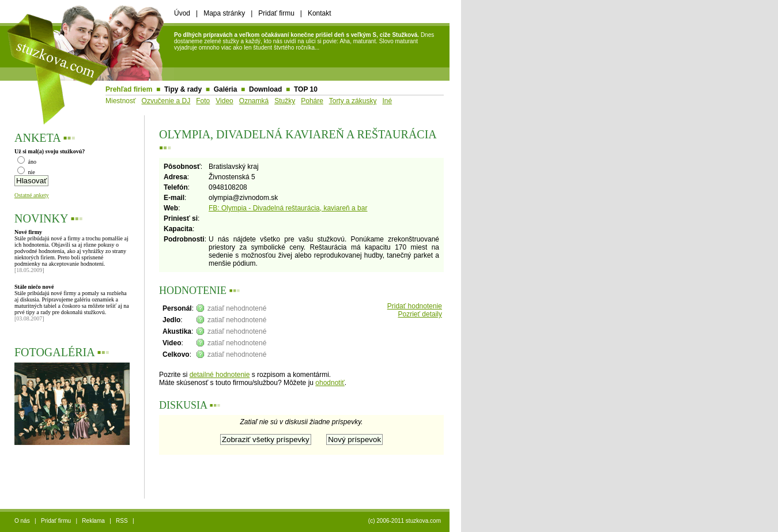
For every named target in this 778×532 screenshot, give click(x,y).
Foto (203, 101)
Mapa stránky (224, 13)
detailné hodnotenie (220, 375)
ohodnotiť (330, 383)
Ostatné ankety (32, 195)
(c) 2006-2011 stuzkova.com (405, 521)
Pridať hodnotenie (415, 306)
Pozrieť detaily (420, 314)
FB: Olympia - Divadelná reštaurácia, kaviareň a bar (288, 208)
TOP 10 (306, 89)
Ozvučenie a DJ (166, 101)
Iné (387, 101)
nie (26, 172)
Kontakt (320, 13)
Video (224, 101)
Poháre (312, 101)
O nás (22, 521)
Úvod (182, 13)
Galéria (226, 89)
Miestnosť (121, 101)
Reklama (93, 521)
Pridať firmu (276, 13)
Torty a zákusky (353, 101)
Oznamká (254, 101)
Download (265, 89)
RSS (122, 521)
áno (27, 162)
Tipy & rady (183, 89)
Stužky (285, 101)
